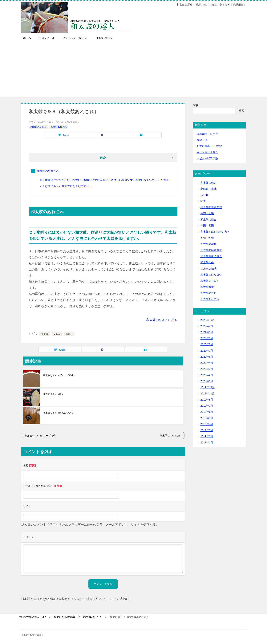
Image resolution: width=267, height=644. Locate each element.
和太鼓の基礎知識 (211, 207)
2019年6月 (207, 412)
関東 (203, 201)
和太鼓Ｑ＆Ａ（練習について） (60, 413)
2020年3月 (207, 369)
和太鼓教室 (207, 287)
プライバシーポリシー (76, 38)
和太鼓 (45, 334)
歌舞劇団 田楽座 (207, 134)
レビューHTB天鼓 (207, 158)
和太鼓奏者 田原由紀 (210, 146)
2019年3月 (207, 430)
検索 (195, 105)
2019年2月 (207, 436)
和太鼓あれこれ (59, 127)
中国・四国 (207, 226)
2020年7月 (207, 351)
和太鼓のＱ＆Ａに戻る (162, 320)
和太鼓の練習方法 (211, 250)
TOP (34, 617)
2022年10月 (208, 320)
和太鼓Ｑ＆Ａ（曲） (54, 394)
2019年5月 (207, 418)
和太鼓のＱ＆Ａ (38, 127)
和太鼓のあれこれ (48, 171)
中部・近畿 (207, 213)
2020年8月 (207, 344)
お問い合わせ (105, 38)
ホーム (27, 38)
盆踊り (69, 334)
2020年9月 (207, 338)
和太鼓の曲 (207, 262)
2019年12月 (208, 387)
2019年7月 (207, 406)
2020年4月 (207, 363)
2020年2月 (207, 375)
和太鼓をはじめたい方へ (215, 232)
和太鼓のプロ (208, 293)
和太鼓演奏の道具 (211, 256)
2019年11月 (208, 393)
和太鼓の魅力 (208, 183)
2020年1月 (207, 381)
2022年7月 (207, 326)
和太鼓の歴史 (208, 219)
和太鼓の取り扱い (211, 275)
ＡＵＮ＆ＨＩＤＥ (207, 152)
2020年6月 (207, 357)
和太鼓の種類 (208, 244)
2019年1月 (207, 442)
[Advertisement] (134, 71)
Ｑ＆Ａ (57, 334)
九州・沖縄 (207, 238)
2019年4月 (207, 424)
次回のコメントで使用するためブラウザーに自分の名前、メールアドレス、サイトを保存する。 (92, 525)
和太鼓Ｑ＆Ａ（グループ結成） (60, 375)
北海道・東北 (208, 189)
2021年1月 (207, 332)
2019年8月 (207, 400)
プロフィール (47, 38)
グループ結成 (208, 268)
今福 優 (202, 140)
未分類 (204, 195)
